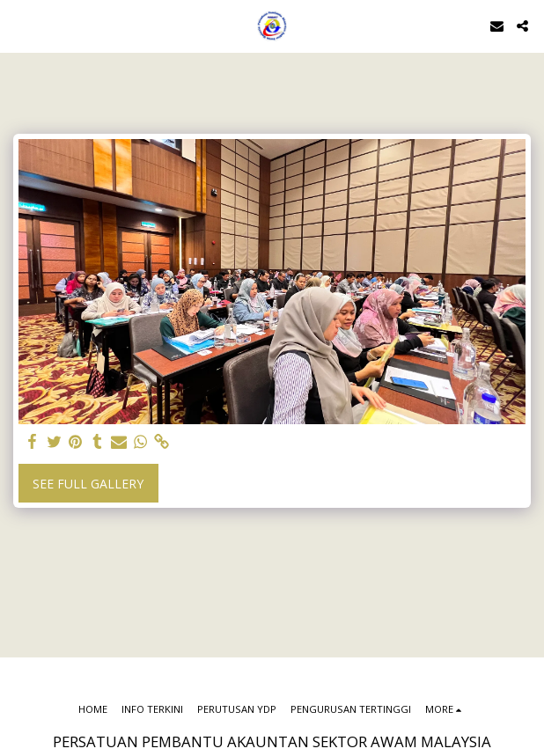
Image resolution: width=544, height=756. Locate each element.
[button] (19, 25)
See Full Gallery (88, 484)
